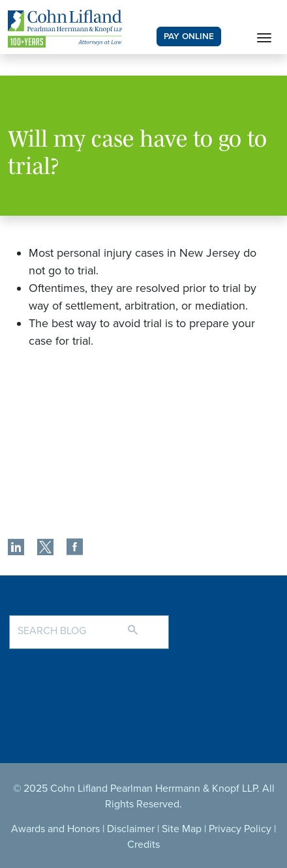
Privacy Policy (240, 829)
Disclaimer (131, 829)
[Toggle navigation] (264, 36)
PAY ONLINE (189, 36)
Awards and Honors (55, 829)
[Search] (146, 624)
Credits (143, 845)
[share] (16, 549)
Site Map (182, 829)
